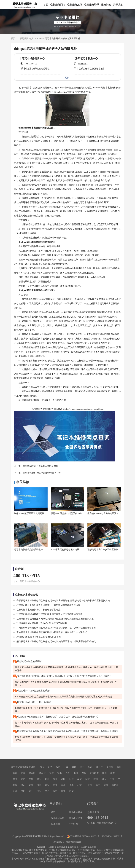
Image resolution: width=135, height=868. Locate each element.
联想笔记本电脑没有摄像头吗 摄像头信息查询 (37, 637)
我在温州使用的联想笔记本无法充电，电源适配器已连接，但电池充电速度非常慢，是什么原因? (62, 676)
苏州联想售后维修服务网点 (45, 409)
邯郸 (31, 779)
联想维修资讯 (92, 5)
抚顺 (60, 773)
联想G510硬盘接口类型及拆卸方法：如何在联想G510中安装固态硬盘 (84, 513)
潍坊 (96, 779)
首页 (46, 5)
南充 (113, 773)
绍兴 (88, 779)
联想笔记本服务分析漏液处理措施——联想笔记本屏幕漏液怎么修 (47, 605)
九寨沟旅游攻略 (74, 842)
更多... (68, 78)
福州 (23, 791)
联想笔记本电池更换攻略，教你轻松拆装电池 (37, 610)
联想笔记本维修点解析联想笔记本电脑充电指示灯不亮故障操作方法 (48, 614)
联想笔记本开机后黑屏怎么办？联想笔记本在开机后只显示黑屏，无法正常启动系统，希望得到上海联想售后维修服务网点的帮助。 (67, 731)
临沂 (104, 779)
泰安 (79, 779)
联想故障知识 (26, 39)
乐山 (90, 767)
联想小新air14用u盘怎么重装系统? (32, 691)
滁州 (119, 767)
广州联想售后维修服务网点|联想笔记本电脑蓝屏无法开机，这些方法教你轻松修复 (55, 628)
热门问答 (20, 656)
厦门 (31, 791)
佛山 (42, 767)
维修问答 (106, 5)
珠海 (15, 785)
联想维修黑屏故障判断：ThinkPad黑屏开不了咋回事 (40, 623)
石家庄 (81, 785)
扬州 (47, 779)
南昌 (63, 785)
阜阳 (39, 779)
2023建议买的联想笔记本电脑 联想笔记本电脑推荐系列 (77, 550)
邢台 (23, 773)
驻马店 (42, 773)
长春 (71, 785)
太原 (31, 785)
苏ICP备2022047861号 (112, 836)
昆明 (47, 791)
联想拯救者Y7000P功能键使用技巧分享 (42, 473)
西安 (58, 767)
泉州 (90, 785)
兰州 (112, 779)
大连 (106, 785)
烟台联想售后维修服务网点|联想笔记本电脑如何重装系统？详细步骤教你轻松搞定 (55, 642)
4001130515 (83, 64)
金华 (15, 791)
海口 (76, 773)
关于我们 (118, 5)
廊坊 (23, 779)
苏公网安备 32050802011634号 (83, 836)
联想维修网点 (58, 5)
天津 (50, 767)
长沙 (55, 791)
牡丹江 (99, 767)
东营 (84, 773)
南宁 (98, 785)
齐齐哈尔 (94, 773)
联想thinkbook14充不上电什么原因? (32, 702)
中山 (120, 779)
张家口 (32, 773)
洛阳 (63, 779)
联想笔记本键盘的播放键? (28, 662)
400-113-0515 (31, 64)
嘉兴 (47, 785)
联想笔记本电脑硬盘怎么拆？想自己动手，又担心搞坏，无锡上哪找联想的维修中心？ (57, 717)
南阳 (15, 773)
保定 (23, 785)
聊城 (74, 767)
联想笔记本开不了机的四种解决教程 (40, 466)
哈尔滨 (115, 785)
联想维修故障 (75, 5)
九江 (55, 779)
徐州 (39, 785)
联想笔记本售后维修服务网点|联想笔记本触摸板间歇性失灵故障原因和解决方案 (54, 619)
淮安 (71, 791)
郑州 (63, 791)
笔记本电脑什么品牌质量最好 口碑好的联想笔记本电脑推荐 (43, 550)
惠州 (55, 785)
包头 (68, 773)
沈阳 (39, 791)
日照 (71, 779)
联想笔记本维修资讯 (27, 595)
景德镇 (110, 767)
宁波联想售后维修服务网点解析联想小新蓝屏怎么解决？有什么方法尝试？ (51, 632)
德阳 (82, 767)
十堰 (66, 767)
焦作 (15, 779)
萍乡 (51, 773)
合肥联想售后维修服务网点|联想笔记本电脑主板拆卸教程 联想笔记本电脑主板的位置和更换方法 (62, 601)
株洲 (104, 773)
